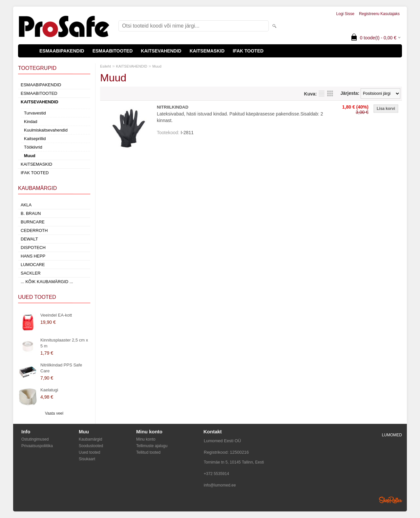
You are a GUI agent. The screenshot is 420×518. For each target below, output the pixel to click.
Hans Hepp (33, 256)
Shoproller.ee (390, 500)
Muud (30, 156)
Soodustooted (91, 446)
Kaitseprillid (35, 139)
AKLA (26, 205)
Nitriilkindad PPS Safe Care (61, 368)
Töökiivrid (33, 147)
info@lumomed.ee (220, 485)
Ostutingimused (35, 439)
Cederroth (34, 230)
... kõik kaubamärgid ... (47, 282)
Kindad (31, 122)
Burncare (33, 222)
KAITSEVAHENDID (161, 51)
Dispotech (33, 248)
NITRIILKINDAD (173, 107)
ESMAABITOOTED (113, 51)
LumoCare (33, 265)
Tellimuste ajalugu (152, 446)
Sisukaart (87, 459)
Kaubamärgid (90, 439)
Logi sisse (345, 14)
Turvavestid (35, 113)
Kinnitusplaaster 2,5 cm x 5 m (64, 343)
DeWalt (29, 239)
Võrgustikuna (330, 93)
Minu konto (146, 439)
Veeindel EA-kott (56, 315)
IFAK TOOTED (248, 51)
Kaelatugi (49, 390)
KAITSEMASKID (207, 51)
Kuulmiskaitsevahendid (46, 130)
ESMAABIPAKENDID (62, 51)
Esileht (105, 66)
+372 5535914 (216, 474)
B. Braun (31, 213)
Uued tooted (89, 452)
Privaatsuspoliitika (37, 446)
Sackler (31, 273)
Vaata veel (54, 413)
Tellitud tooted (148, 452)
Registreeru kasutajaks (379, 14)
